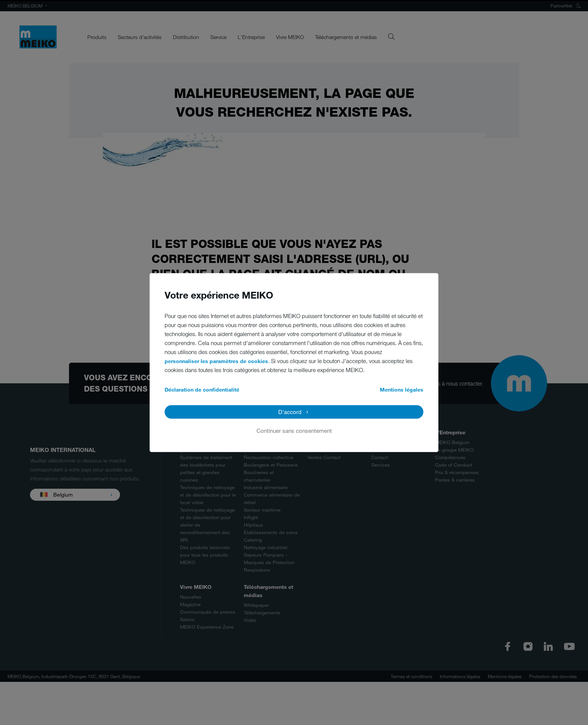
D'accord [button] (290, 412)
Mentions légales (402, 390)
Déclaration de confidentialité (202, 390)
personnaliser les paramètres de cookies (216, 361)
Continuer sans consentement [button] (294, 431)
